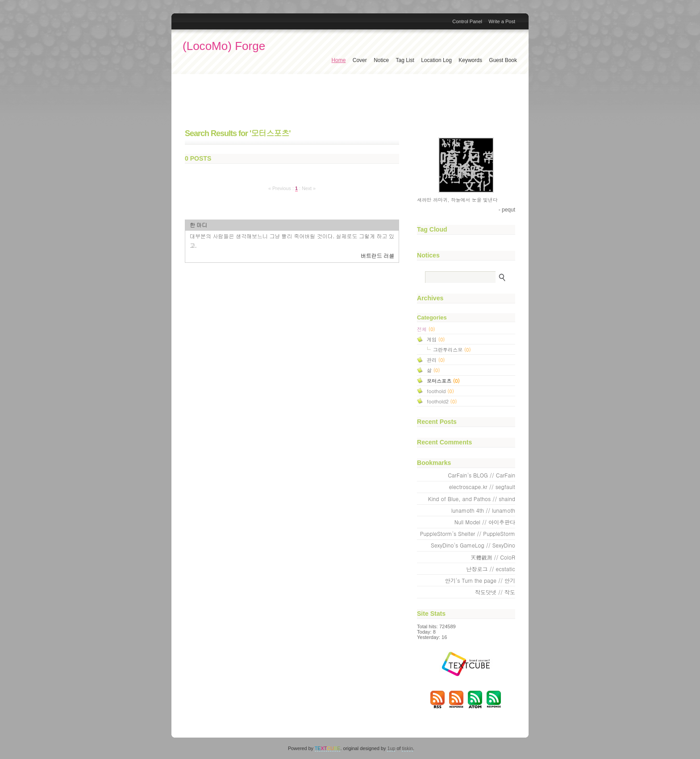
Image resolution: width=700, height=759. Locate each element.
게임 (436, 339)
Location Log (436, 60)
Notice (381, 60)
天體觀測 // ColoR (493, 557)
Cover (360, 60)
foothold (440, 391)
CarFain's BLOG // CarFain (481, 475)
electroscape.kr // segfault (482, 487)
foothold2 (442, 401)
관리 (436, 360)
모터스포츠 (443, 381)
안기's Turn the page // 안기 (480, 580)
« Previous (280, 188)
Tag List (405, 60)
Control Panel (467, 21)
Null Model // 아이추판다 (485, 522)
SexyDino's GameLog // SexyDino (473, 545)
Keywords (470, 60)
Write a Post (502, 21)
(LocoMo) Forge (224, 46)
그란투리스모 (452, 349)
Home (338, 60)
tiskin (407, 748)
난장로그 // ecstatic (491, 569)
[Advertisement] (350, 102)
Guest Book (503, 60)
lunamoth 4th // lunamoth (483, 510)
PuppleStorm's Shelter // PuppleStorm (468, 533)
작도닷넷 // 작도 (495, 592)
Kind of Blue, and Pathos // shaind (472, 499)
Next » (309, 188)
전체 (426, 329)
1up (391, 748)
